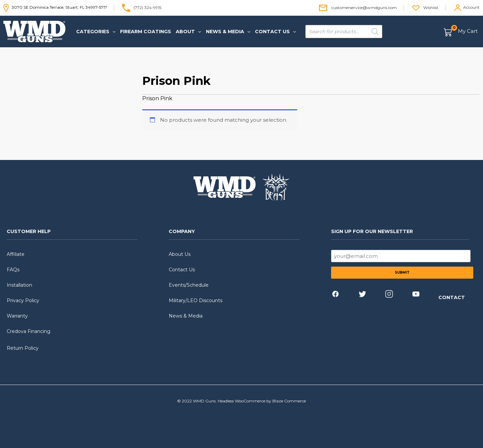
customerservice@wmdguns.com (364, 7)
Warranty (17, 316)
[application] (112, 32)
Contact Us (182, 270)
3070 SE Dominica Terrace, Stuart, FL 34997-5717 (55, 7)
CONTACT (452, 297)
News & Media (186, 316)
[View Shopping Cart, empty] (461, 32)
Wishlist (431, 7)
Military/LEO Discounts (196, 300)
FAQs (13, 270)
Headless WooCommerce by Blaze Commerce (262, 401)
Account (471, 7)
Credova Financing (29, 331)
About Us (180, 254)
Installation (19, 285)
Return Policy (23, 348)
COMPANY (182, 231)
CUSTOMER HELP (29, 231)
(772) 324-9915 (147, 7)
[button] (96, 32)
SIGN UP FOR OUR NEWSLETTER (372, 231)
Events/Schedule (189, 285)
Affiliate (16, 254)
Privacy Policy (23, 300)
